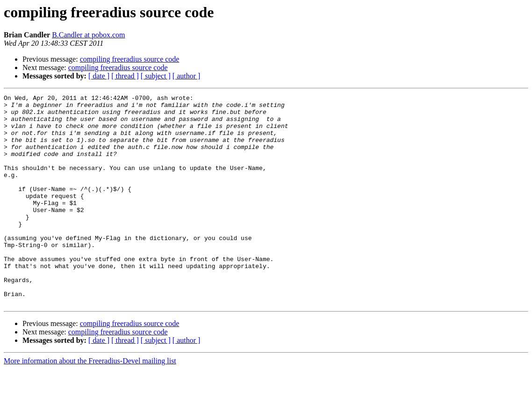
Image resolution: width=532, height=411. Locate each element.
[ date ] (99, 76)
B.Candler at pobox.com (88, 35)
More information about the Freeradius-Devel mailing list (90, 403)
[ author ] (187, 76)
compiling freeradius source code (130, 59)
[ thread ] (125, 76)
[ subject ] (156, 76)
